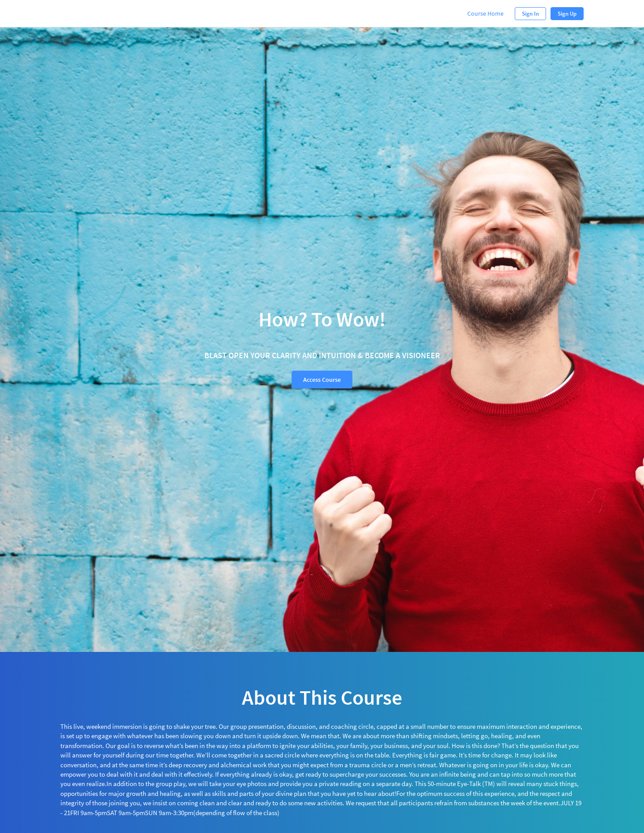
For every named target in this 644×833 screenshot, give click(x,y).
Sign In (530, 14)
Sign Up (567, 14)
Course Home (485, 13)
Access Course (322, 380)
